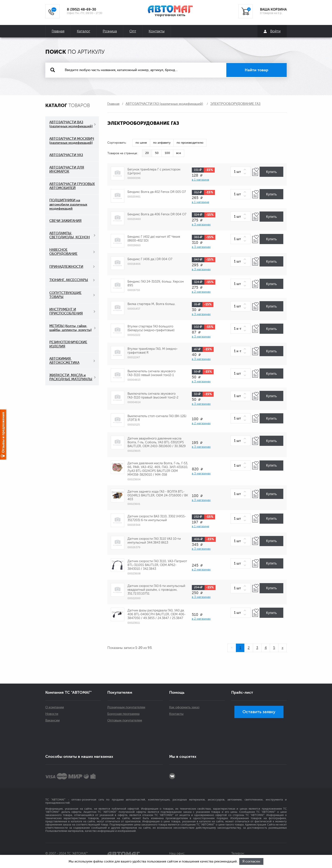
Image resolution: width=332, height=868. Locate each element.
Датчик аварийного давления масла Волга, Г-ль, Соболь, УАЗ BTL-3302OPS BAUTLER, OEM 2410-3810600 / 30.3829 (157, 442)
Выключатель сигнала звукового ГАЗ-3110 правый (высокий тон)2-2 (153, 396)
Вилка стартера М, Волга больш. (151, 304)
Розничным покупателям (126, 707)
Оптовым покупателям (125, 720)
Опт (133, 31)
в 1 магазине (201, 180)
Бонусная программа (123, 714)
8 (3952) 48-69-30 (82, 10)
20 (147, 153)
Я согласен (252, 861)
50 (157, 153)
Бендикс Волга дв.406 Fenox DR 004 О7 (157, 214)
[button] (246, 170)
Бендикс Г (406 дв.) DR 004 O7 (150, 259)
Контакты (157, 31)
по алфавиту (162, 143)
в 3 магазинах (201, 225)
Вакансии (53, 720)
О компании (55, 707)
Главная (58, 31)
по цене (141, 143)
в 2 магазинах (201, 292)
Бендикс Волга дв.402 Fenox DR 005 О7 (157, 192)
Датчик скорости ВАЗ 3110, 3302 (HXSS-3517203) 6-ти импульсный (157, 518)
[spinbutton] (241, 172)
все (179, 153)
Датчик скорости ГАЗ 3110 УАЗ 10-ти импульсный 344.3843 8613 (154, 541)
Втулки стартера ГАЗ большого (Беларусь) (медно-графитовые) (151, 328)
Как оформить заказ (184, 707)
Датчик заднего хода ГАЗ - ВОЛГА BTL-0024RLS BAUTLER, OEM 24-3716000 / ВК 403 (158, 495)
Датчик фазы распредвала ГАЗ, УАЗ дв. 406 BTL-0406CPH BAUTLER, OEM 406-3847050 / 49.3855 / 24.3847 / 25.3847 (156, 614)
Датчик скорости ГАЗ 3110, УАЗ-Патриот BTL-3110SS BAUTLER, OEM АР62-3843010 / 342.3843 (157, 565)
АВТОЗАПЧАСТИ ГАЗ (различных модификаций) (164, 104)
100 (167, 153)
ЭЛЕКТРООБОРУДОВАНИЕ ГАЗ (235, 104)
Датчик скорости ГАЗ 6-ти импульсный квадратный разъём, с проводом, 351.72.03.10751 (156, 590)
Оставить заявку (259, 712)
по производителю (190, 143)
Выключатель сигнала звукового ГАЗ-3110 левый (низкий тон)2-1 (151, 373)
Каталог (84, 31)
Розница (110, 31)
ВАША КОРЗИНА (273, 10)
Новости (52, 714)
